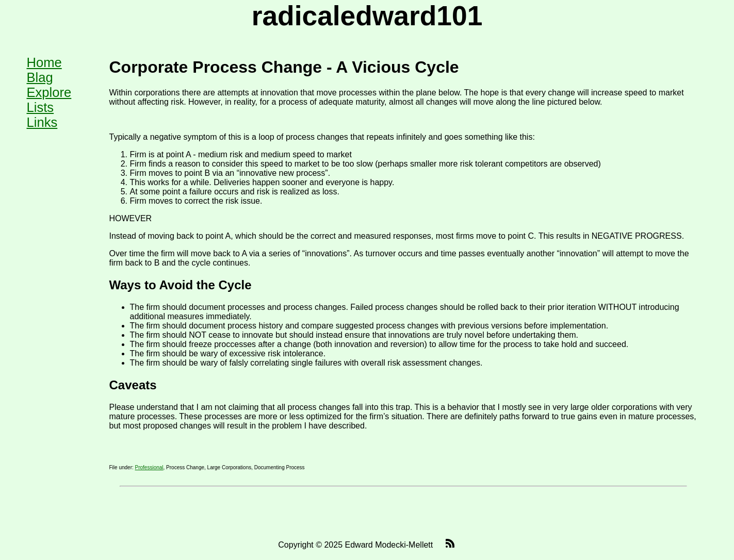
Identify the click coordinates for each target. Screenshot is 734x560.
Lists (40, 107)
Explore (49, 92)
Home (44, 62)
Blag (40, 77)
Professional (149, 467)
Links (42, 122)
